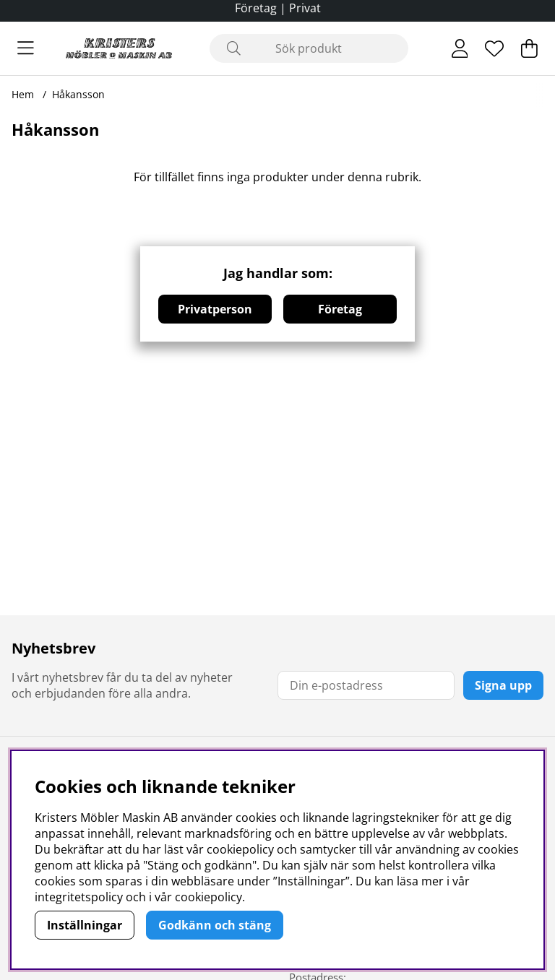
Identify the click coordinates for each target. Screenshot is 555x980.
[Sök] (309, 48)
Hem (23, 94)
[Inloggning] (460, 48)
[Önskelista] (494, 48)
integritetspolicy (79, 897)
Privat (305, 8)
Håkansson (78, 94)
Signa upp (503, 685)
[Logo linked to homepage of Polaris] (119, 48)
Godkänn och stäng (215, 925)
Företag (340, 309)
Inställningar (85, 925)
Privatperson (215, 309)
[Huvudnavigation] (26, 48)
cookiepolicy (208, 897)
